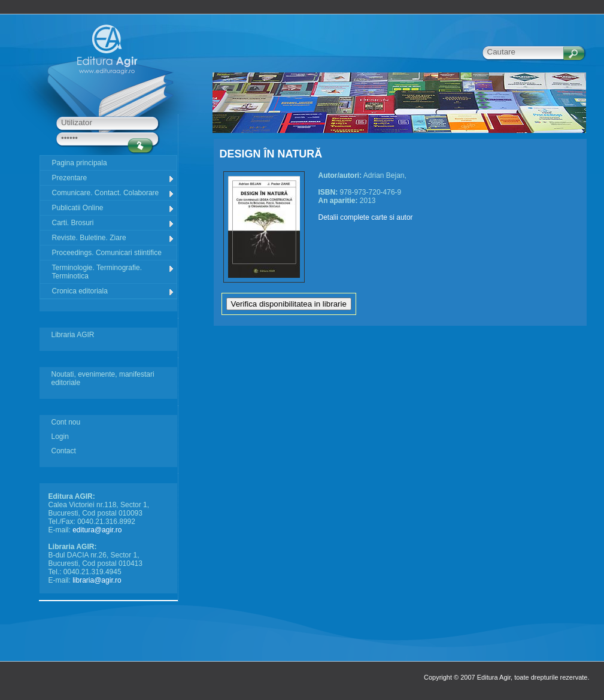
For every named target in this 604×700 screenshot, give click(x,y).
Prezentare (113, 178)
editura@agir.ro (97, 530)
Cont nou (66, 422)
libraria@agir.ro (97, 580)
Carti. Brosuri (113, 223)
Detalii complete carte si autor (366, 217)
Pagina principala (80, 163)
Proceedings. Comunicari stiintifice (107, 253)
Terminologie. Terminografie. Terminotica (113, 272)
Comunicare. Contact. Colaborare (113, 193)
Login (60, 437)
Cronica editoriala (113, 291)
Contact (64, 451)
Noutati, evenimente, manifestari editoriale (103, 378)
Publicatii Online (113, 208)
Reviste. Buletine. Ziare (113, 238)
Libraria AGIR (73, 335)
